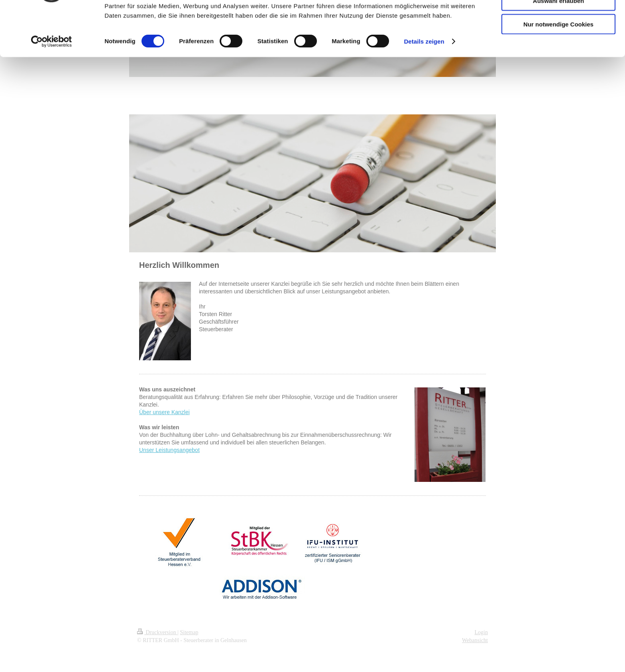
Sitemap (189, 632)
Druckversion (157, 632)
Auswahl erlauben (558, 43)
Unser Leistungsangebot (169, 450)
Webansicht (475, 640)
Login (481, 632)
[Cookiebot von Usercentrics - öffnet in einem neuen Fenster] (52, 84)
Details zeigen (424, 84)
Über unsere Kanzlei (164, 412)
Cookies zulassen (558, 20)
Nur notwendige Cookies (558, 66)
